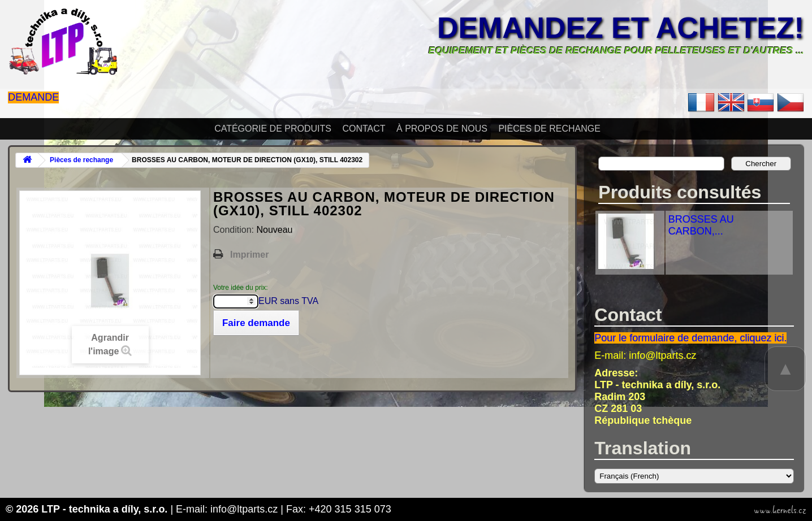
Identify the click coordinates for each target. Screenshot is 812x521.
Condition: (235, 230)
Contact (364, 129)
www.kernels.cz (780, 510)
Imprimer (249, 255)
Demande (33, 97)
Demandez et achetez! (621, 28)
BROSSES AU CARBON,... (701, 225)
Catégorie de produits (273, 129)
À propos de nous (442, 129)
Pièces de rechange (549, 129)
